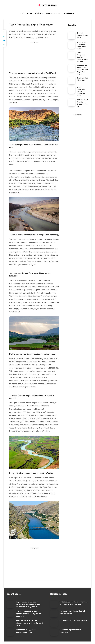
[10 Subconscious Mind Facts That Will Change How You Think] (54, 604)
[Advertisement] (34, 59)
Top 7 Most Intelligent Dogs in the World (81, 46)
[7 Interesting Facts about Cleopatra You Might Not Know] (72, 68)
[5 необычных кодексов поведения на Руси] (10, 632)
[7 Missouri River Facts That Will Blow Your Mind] (54, 614)
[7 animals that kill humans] (72, 81)
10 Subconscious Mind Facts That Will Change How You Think (73, 603)
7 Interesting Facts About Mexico (73, 620)
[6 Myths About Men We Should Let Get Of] (72, 103)
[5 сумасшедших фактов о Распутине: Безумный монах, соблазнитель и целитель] (10, 604)
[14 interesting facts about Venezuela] (54, 632)
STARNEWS (47, 6)
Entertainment (69, 13)
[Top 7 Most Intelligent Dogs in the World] (72, 45)
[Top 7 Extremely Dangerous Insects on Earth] (72, 90)
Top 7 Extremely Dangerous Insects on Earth (81, 92)
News (29, 13)
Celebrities (39, 13)
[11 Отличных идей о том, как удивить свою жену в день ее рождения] (10, 614)
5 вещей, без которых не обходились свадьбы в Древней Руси (30, 623)
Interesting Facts (53, 13)
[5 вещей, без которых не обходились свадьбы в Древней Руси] (10, 623)
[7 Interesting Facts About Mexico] (54, 623)
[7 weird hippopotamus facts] (72, 36)
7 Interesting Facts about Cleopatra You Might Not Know (82, 70)
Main (22, 13)
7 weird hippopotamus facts (82, 35)
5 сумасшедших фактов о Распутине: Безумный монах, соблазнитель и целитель (28, 604)
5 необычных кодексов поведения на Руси (26, 631)
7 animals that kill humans (82, 79)
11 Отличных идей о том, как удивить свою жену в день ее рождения (28, 614)
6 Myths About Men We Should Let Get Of (83, 103)
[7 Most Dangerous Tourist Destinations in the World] (72, 55)
